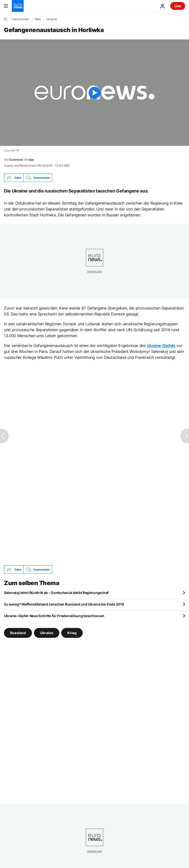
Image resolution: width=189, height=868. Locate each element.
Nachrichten (21, 19)
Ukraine (51, 19)
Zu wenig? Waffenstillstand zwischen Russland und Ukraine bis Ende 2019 (64, 604)
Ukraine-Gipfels (161, 346)
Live (178, 6)
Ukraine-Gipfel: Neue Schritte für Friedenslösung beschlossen (54, 616)
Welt (38, 19)
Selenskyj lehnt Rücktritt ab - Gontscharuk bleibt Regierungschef (56, 593)
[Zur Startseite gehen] (18, 6)
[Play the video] (94, 93)
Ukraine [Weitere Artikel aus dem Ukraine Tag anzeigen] (47, 633)
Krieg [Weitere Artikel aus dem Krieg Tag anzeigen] (72, 633)
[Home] (5, 19)
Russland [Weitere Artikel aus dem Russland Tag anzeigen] (18, 633)
